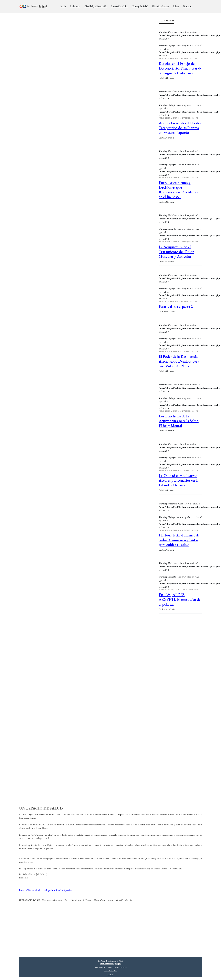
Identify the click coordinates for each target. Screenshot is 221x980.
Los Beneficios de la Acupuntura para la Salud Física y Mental (179, 421)
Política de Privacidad (111, 971)
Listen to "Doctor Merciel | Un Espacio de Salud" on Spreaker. (46, 890)
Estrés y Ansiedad (140, 6)
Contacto (111, 974)
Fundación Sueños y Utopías (111, 964)
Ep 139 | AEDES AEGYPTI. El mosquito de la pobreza (180, 599)
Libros (176, 6)
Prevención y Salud (120, 6)
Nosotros (187, 6)
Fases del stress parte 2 (176, 306)
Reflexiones (75, 6)
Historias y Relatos (161, 6)
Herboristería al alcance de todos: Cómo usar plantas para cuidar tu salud (179, 540)
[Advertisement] (180, 639)
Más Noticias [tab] (167, 21)
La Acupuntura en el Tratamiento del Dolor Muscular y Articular (176, 252)
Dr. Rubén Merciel (27, 874)
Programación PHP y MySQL (104, 967)
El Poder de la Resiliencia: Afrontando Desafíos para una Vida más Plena (179, 361)
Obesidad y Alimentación (96, 6)
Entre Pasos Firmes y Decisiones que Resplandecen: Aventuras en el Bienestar (178, 190)
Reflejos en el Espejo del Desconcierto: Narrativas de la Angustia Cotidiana (180, 68)
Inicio (63, 6)
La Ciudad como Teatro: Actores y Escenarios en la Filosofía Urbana (179, 480)
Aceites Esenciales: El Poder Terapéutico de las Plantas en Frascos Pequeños (180, 128)
